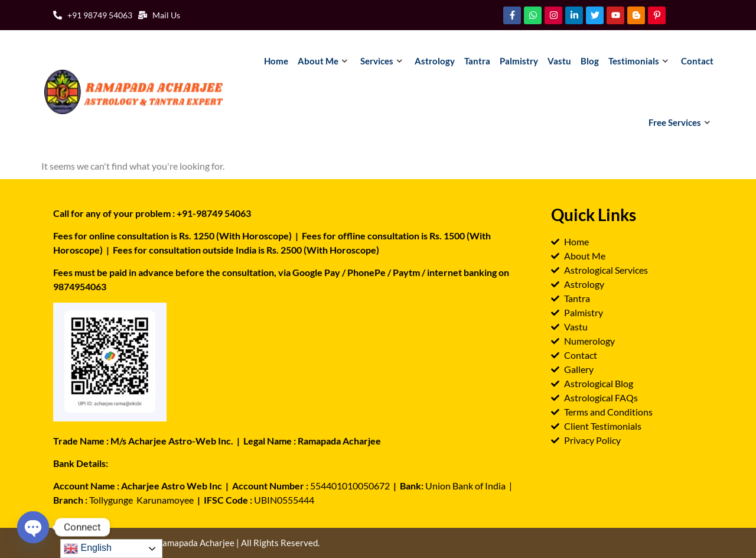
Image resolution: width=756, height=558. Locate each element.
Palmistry (519, 61)
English (88, 549)
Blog (590, 61)
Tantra (477, 61)
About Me (324, 61)
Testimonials (640, 61)
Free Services (681, 123)
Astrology (435, 61)
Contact (697, 61)
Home (276, 61)
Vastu (559, 61)
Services (383, 61)
